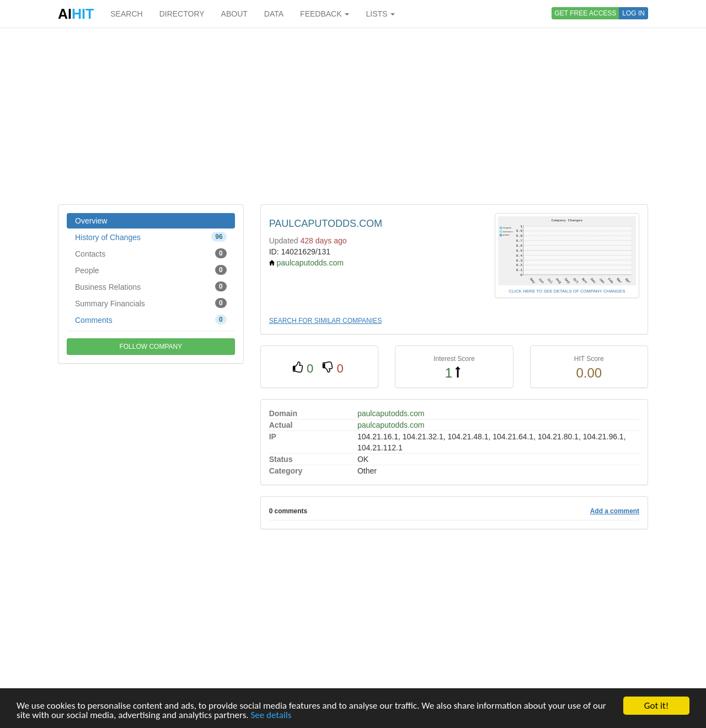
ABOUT (234, 14)
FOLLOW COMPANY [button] (151, 347)
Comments (151, 320)
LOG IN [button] (633, 13)
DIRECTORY (182, 14)
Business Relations (151, 286)
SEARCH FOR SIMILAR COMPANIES (325, 321)
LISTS (380, 14)
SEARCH (126, 14)
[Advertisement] (353, 116)
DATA (274, 14)
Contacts (151, 253)
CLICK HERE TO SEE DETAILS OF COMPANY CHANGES (567, 291)
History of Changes (151, 237)
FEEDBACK (325, 14)
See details (271, 715)
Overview (91, 221)
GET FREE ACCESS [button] (586, 13)
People (151, 270)
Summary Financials (151, 303)
